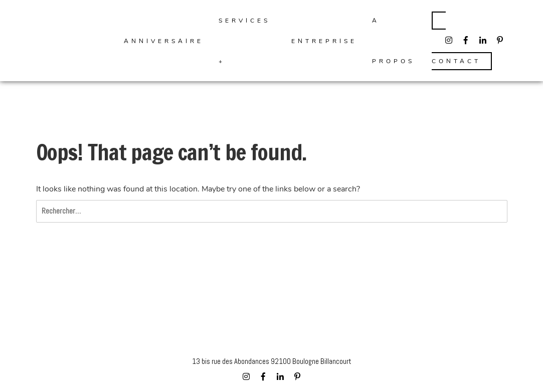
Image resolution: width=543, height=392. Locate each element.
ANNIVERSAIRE (164, 41)
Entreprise (324, 41)
